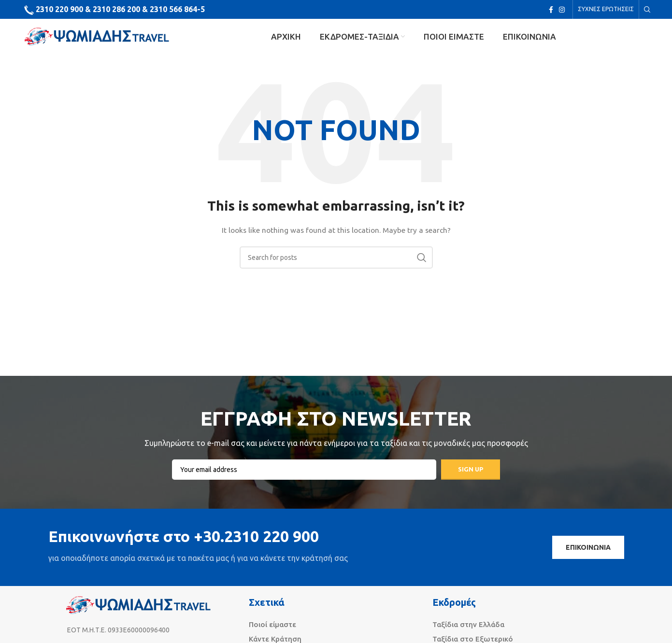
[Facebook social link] (551, 10)
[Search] (646, 10)
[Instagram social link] (562, 10)
